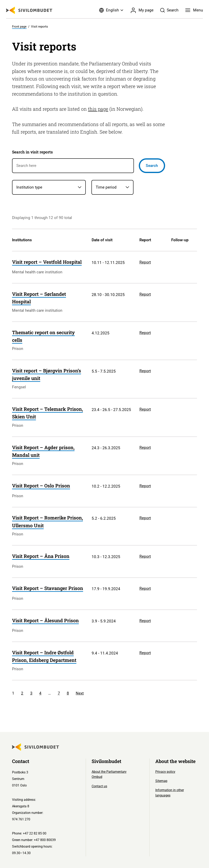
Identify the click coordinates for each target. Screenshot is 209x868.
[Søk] (169, 10)
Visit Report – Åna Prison (41, 556)
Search (152, 166)
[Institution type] (49, 187)
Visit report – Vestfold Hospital (47, 262)
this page (98, 109)
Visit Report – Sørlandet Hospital (39, 298)
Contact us (99, 786)
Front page (19, 27)
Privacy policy (165, 772)
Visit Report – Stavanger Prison (48, 588)
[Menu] (194, 10)
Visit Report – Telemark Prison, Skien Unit (47, 413)
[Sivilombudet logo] (29, 10)
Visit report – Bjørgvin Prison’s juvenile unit (47, 374)
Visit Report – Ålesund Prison (45, 620)
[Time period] (112, 187)
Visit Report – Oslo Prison (41, 486)
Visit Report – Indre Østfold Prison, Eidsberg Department (44, 656)
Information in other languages (170, 793)
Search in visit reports (32, 152)
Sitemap (161, 781)
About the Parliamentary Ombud (109, 774)
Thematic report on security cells (43, 336)
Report (145, 262)
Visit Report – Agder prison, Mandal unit (43, 451)
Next (80, 693)
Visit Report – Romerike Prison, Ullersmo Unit (47, 521)
